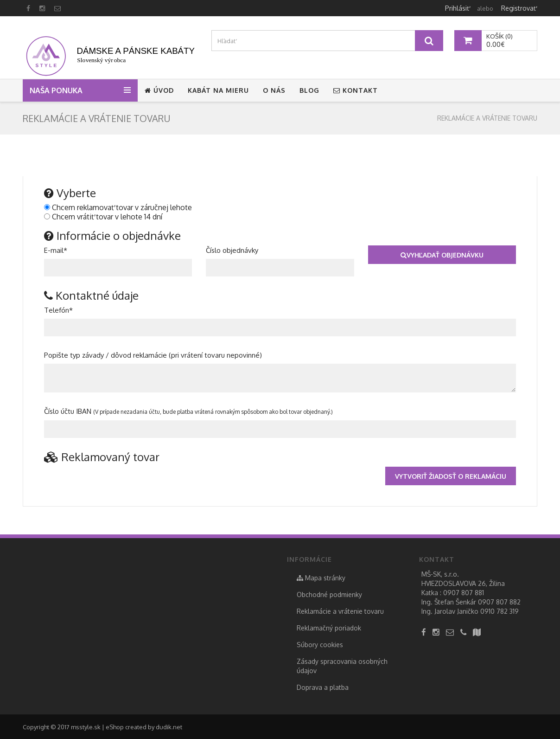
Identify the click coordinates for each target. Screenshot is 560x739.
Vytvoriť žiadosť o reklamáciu (451, 476)
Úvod (159, 90)
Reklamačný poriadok (329, 628)
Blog (309, 90)
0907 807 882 (499, 602)
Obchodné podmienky (329, 594)
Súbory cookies (320, 645)
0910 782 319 (500, 611)
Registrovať (519, 8)
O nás (274, 90)
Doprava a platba (323, 687)
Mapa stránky (321, 578)
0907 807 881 (464, 593)
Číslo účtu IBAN (188, 411)
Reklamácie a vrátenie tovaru (487, 118)
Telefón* (58, 310)
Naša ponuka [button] (58, 90)
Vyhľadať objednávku (442, 255)
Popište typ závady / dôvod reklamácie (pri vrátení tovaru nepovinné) (153, 355)
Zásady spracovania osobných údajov (342, 666)
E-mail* (56, 250)
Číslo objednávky (232, 250)
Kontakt (356, 90)
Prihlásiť (457, 8)
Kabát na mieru (218, 90)
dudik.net (169, 727)
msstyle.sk (86, 727)
